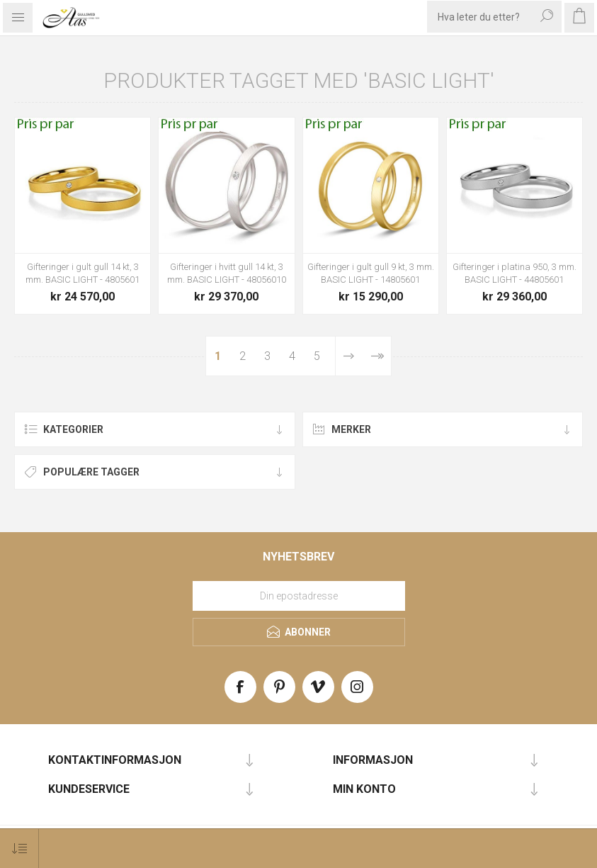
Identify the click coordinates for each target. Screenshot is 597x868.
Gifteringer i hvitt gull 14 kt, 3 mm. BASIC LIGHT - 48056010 (227, 273)
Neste (348, 356)
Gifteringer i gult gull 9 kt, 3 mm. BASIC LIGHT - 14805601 (371, 273)
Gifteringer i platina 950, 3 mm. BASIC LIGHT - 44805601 (514, 273)
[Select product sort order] (19, 849)
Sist (376, 356)
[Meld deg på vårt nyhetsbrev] (299, 596)
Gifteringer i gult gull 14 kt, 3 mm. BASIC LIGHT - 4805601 (83, 273)
